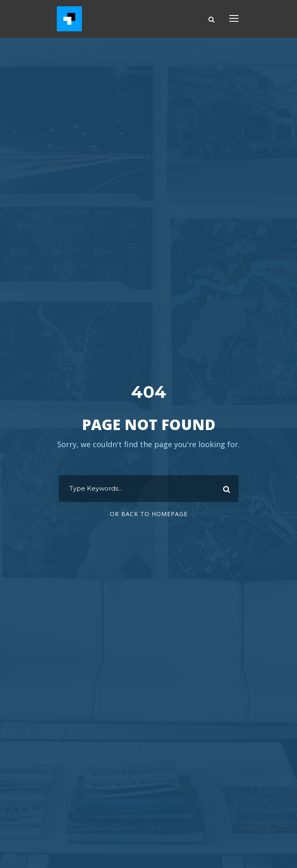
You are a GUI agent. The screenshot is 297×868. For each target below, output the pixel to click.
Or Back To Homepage (149, 514)
